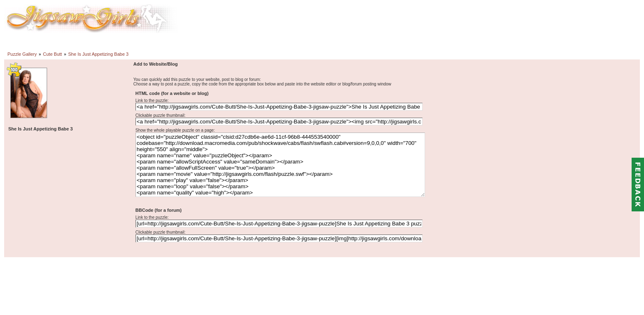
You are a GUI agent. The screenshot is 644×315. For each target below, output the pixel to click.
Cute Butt (52, 54)
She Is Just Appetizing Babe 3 (98, 54)
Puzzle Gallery (22, 54)
